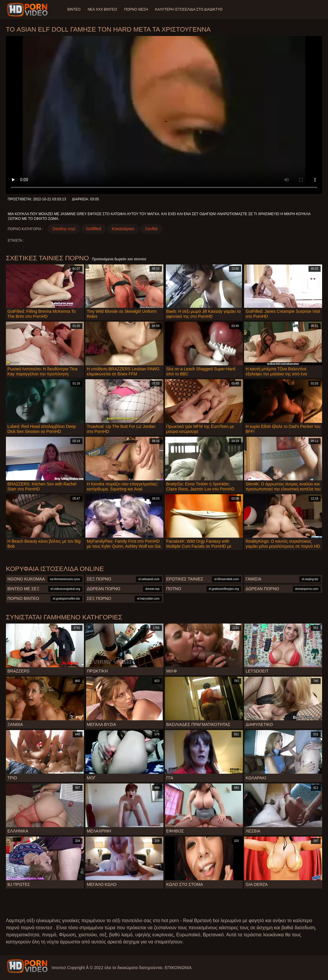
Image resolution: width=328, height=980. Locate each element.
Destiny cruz (64, 229)
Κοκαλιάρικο (123, 229)
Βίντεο (74, 9)
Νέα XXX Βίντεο (102, 9)
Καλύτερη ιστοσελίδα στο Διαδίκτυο (189, 9)
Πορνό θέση (136, 9)
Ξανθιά (151, 229)
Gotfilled (94, 229)
